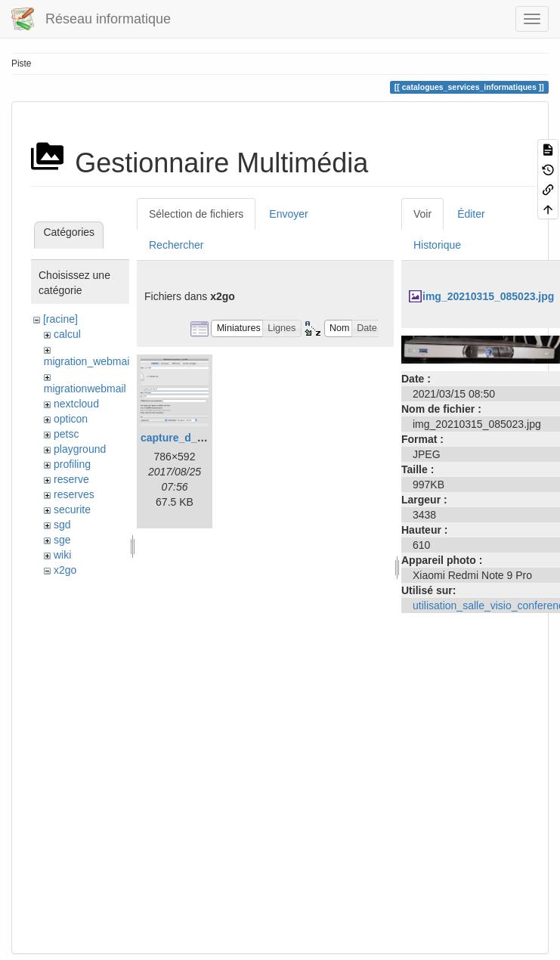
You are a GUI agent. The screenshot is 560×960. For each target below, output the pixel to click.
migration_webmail (88, 361)
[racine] (60, 319)
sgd (62, 525)
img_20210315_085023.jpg (488, 296)
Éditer (471, 214)
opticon (71, 419)
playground (80, 449)
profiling (72, 464)
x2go (65, 570)
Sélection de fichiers (196, 214)
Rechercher (176, 245)
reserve (71, 479)
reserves (74, 494)
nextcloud (76, 404)
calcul (67, 334)
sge (62, 540)
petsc (66, 434)
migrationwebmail (85, 389)
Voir (422, 214)
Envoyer (288, 214)
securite (72, 509)
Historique (437, 245)
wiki (62, 555)
